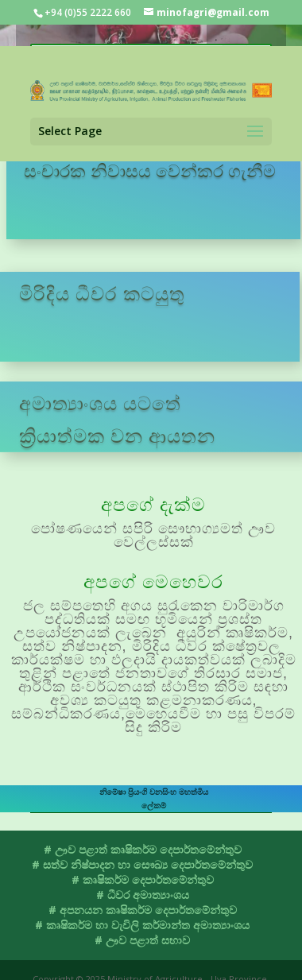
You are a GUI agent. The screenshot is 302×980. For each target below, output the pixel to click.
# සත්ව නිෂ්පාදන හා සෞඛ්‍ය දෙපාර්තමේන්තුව (142, 864)
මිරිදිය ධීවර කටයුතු (102, 293)
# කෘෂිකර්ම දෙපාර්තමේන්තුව (143, 879)
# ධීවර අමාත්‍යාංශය (143, 895)
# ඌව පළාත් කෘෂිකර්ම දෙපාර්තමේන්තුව (143, 849)
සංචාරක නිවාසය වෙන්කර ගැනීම (150, 170)
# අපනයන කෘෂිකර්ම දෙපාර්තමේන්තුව (143, 910)
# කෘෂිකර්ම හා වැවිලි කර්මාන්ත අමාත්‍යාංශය (142, 925)
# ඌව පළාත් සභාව (142, 940)
